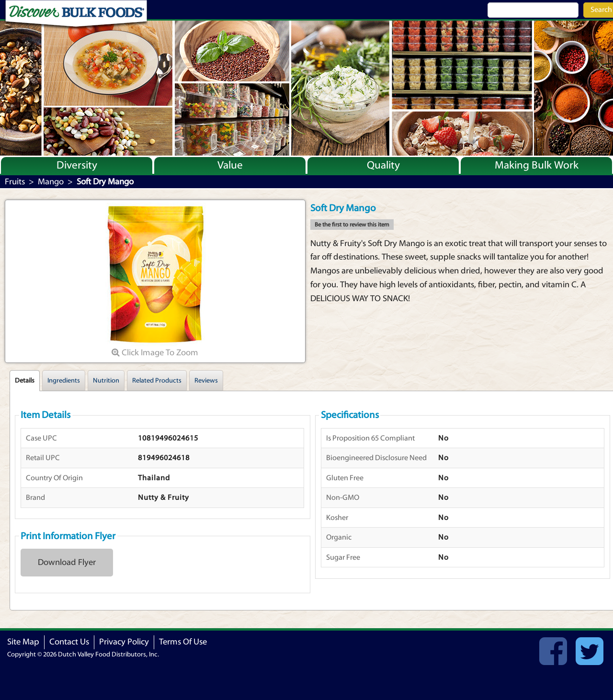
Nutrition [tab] (106, 381)
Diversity (77, 165)
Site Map (23, 642)
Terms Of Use (183, 642)
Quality (383, 165)
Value (230, 165)
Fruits (15, 182)
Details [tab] (25, 381)
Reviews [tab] (206, 381)
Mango (51, 182)
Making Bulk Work (537, 165)
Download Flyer (67, 562)
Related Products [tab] (157, 381)
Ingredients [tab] (64, 381)
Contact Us (69, 642)
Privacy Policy (124, 642)
